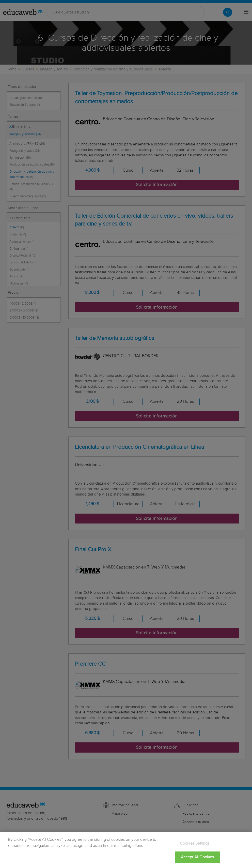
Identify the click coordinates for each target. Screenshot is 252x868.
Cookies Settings (195, 847)
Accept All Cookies (198, 861)
